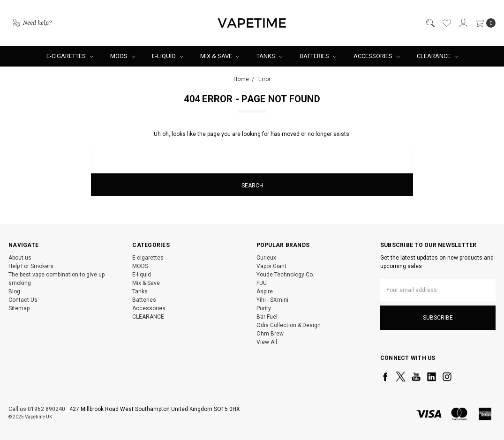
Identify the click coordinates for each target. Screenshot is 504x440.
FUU (262, 283)
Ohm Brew (270, 334)
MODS (123, 56)
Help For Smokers (31, 266)
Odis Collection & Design (289, 325)
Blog (14, 291)
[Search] (430, 23)
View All (267, 342)
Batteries (318, 56)
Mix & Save (220, 56)
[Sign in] (463, 23)
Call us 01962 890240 (37, 409)
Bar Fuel (267, 317)
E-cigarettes (70, 56)
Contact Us (23, 300)
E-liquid (168, 56)
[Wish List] (446, 23)
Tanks (270, 56)
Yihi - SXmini (272, 300)
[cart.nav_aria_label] (484, 23)
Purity (264, 308)
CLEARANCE (437, 56)
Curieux (266, 258)
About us (20, 258)
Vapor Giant (271, 266)
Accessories (377, 56)
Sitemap (19, 308)
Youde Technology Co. (285, 275)
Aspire (265, 291)
